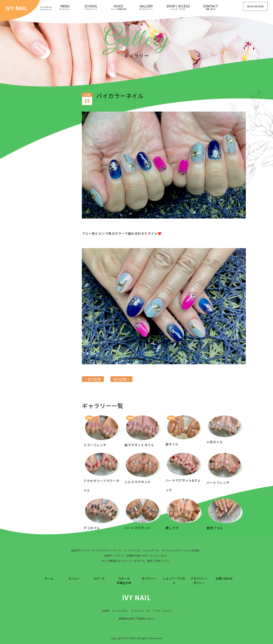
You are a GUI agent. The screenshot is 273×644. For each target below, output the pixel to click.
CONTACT (211, 7)
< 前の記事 (93, 379)
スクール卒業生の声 (124, 581)
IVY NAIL (137, 597)
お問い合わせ (224, 578)
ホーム (49, 578)
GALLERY (146, 7)
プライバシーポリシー (199, 581)
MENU (65, 7)
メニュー (74, 578)
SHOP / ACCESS (178, 7)
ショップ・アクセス (174, 581)
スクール (99, 578)
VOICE (118, 7)
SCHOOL (91, 7)
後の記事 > (121, 379)
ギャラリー (149, 578)
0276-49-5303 (255, 6)
